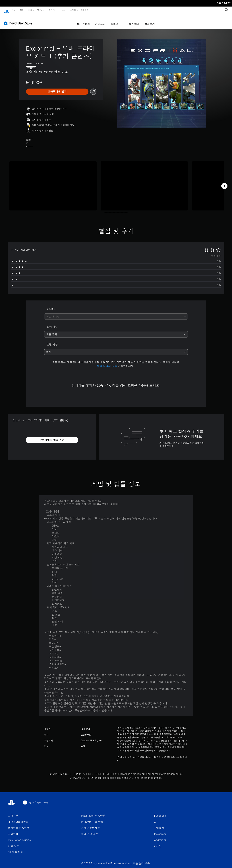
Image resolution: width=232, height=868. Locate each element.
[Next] (224, 183)
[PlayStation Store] (19, 20)
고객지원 (85, 10)
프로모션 (116, 20)
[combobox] (116, 313)
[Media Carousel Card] (53, 182)
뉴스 (63, 10)
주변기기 (52, 10)
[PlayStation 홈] (6, 10)
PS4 (30, 10)
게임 (13, 10)
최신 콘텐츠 (83, 20)
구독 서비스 (133, 20)
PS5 (22, 10)
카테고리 (100, 20)
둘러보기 (150, 20)
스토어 (73, 10)
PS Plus (40, 10)
